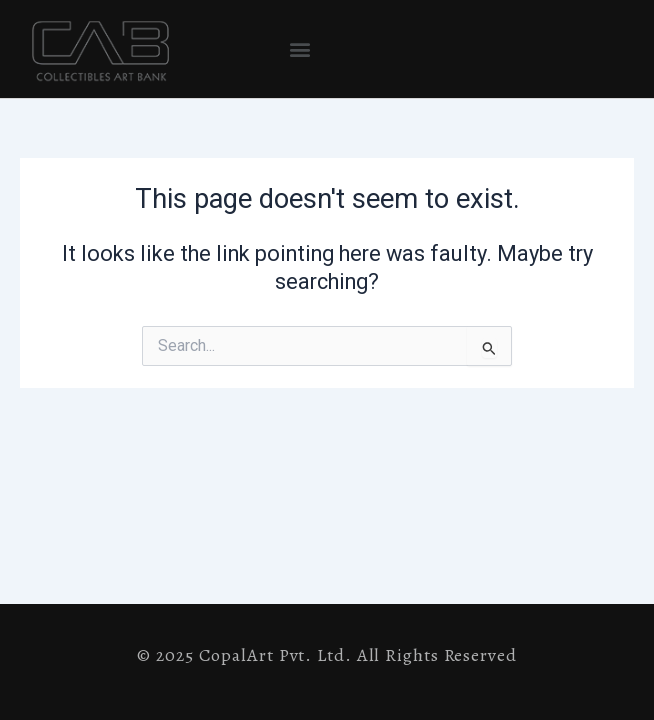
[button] (300, 49)
